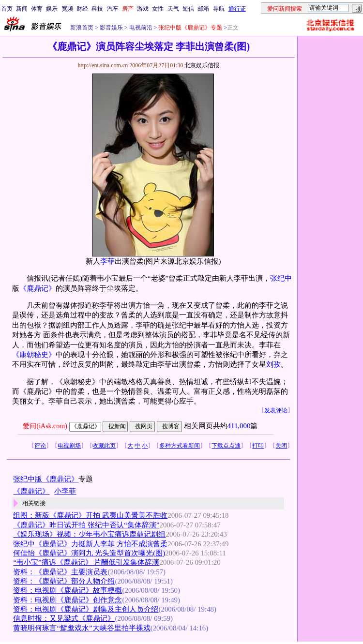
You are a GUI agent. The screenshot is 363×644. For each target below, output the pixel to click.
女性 (158, 9)
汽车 (113, 9)
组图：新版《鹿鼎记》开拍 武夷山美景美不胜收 (90, 515)
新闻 (22, 9)
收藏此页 (104, 446)
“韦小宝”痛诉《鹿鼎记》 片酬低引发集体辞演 (86, 562)
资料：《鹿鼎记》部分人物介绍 (64, 581)
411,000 (239, 426)
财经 (82, 9)
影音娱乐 (111, 28)
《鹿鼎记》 (38, 288)
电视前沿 (140, 28)
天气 (173, 9)
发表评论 (276, 410)
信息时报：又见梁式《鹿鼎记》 (64, 618)
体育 (37, 9)
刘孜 (273, 364)
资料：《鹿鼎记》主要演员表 (60, 572)
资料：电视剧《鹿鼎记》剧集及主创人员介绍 (86, 609)
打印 (258, 446)
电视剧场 (69, 446)
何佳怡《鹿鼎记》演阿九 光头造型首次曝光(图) (89, 553)
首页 (7, 9)
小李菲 (65, 491)
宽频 (67, 9)
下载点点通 (226, 446)
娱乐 (52, 9)
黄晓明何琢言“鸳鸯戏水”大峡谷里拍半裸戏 (82, 628)
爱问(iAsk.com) (45, 426)
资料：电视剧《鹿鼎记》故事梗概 (68, 590)
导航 (219, 9)
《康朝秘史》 (34, 355)
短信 (188, 9)
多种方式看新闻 (180, 446)
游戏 (143, 9)
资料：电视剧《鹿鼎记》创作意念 (68, 600)
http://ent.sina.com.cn (103, 65)
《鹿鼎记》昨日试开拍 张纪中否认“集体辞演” (86, 525)
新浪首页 (82, 28)
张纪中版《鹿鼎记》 (46, 479)
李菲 (107, 261)
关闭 (281, 446)
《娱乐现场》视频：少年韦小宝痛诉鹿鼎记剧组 (89, 534)
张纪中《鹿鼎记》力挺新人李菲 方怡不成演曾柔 (90, 544)
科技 (97, 9)
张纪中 (281, 278)
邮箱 (203, 9)
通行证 (237, 9)
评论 (40, 446)
